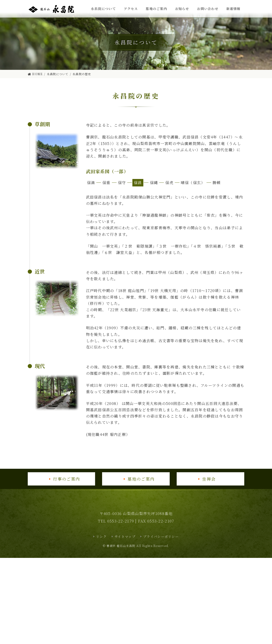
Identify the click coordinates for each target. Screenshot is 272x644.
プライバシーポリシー (161, 536)
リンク (101, 536)
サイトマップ (125, 536)
